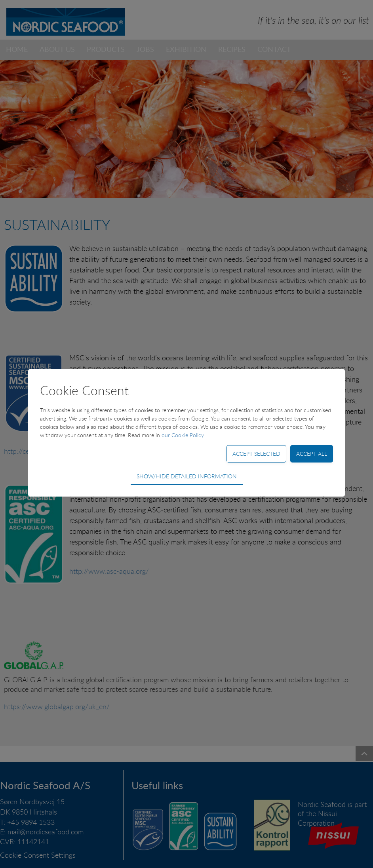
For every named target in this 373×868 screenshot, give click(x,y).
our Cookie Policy (183, 435)
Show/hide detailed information (187, 476)
